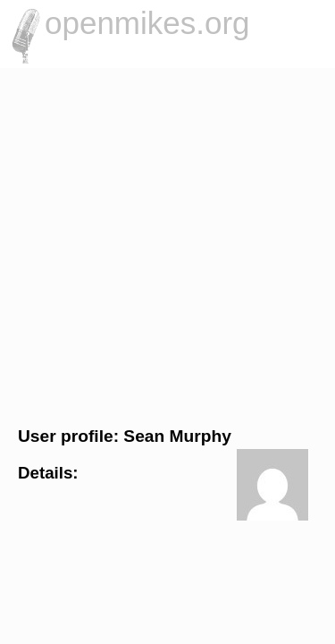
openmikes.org (147, 23)
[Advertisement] (167, 245)
